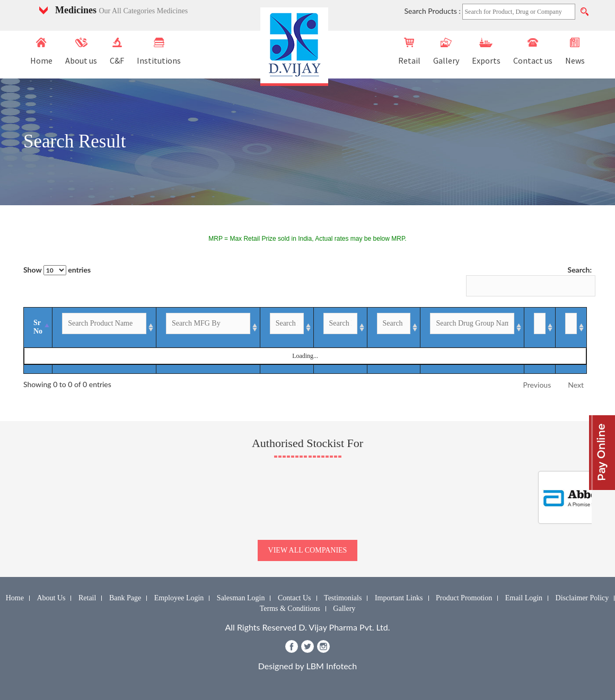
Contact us (533, 52)
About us (81, 52)
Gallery (446, 52)
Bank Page (125, 598)
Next (576, 385)
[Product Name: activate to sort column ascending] (102, 328)
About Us (51, 598)
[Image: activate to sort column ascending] (567, 328)
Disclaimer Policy (582, 598)
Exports (486, 52)
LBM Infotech (332, 666)
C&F (117, 52)
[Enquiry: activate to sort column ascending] (524, 328)
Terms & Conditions (290, 609)
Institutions (159, 52)
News (575, 52)
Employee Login (179, 598)
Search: (529, 281)
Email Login (524, 598)
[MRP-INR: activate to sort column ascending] (327, 328)
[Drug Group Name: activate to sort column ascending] (453, 328)
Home (41, 52)
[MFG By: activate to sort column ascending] (199, 328)
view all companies (308, 550)
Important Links (399, 598)
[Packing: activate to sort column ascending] (274, 328)
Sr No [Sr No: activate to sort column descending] (38, 327)
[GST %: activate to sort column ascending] (379, 328)
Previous (537, 385)
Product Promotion (464, 598)
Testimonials (343, 598)
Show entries (57, 270)
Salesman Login (241, 598)
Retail (409, 52)
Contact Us (295, 598)
